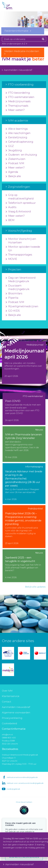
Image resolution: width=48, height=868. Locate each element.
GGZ (10, 146)
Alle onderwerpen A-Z (14, 44)
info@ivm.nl (7, 735)
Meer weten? (15, 110)
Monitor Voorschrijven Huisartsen (21, 241)
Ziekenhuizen (16, 159)
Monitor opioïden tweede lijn (23, 249)
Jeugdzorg (14, 150)
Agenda (12, 172)
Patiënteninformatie (18, 31)
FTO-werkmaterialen (20, 97)
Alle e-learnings (17, 129)
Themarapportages (19, 255)
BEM (10, 220)
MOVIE (11, 259)
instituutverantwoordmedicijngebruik (22, 777)
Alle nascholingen (18, 133)
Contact (7, 702)
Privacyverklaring (12, 718)
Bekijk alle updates (35, 587)
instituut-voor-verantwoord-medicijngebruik (25, 783)
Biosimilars (14, 294)
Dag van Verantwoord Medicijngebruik (21, 280)
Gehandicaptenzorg (19, 142)
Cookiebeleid (9, 724)
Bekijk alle (13, 176)
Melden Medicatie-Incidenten (23, 52)
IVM (12, 6)
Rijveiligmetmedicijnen (22, 307)
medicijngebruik (13, 789)
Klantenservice (11, 696)
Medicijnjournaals (18, 101)
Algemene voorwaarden (16, 713)
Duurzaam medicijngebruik (18, 287)
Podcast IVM (15, 163)
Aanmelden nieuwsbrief (17, 70)
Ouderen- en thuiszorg (21, 155)
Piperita (12, 298)
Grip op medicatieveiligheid (20, 197)
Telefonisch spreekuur (21, 203)
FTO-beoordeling (18, 93)
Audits (11, 207)
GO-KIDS (13, 311)
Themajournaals (17, 106)
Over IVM (7, 691)
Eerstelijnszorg (16, 138)
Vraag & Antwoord (18, 212)
